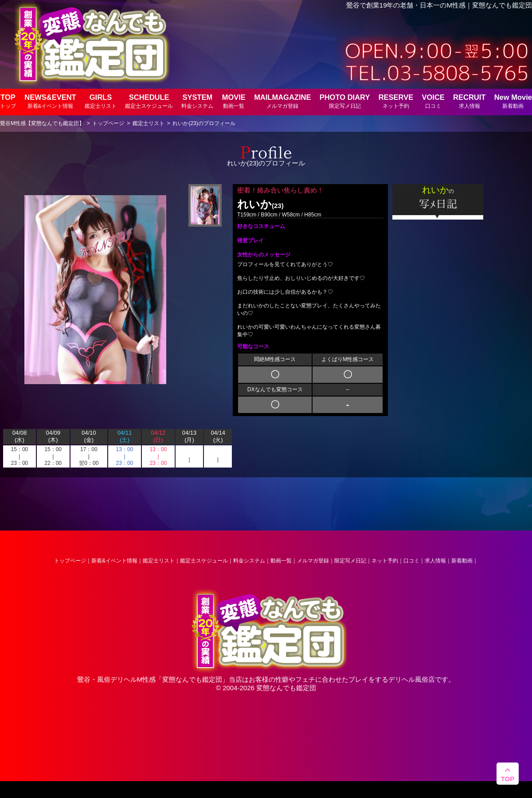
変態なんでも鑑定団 (192, 679)
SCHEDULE (149, 101)
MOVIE (234, 101)
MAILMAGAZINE (282, 101)
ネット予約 (385, 561)
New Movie (513, 101)
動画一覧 (281, 561)
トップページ (70, 561)
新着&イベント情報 (114, 561)
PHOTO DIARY (345, 101)
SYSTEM (197, 101)
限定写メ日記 (350, 561)
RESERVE (396, 101)
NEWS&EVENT (50, 101)
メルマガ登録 (313, 561)
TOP (8, 101)
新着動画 (462, 561)
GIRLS (101, 101)
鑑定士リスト (159, 561)
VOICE (433, 101)
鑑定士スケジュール (204, 561)
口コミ (411, 561)
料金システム (249, 561)
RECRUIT (469, 101)
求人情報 (435, 561)
